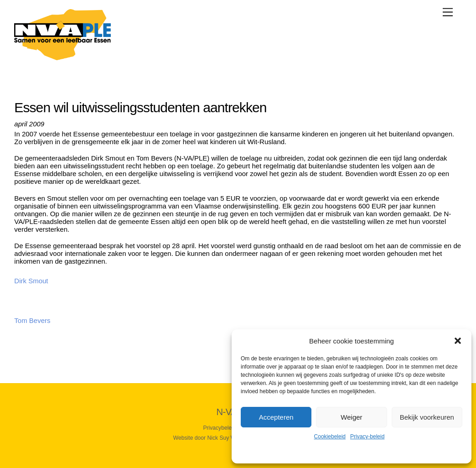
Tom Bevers (32, 320)
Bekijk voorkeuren (427, 417)
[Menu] (448, 12)
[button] (458, 341)
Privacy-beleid (367, 437)
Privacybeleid (219, 428)
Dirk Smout (31, 281)
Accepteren (276, 417)
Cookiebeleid (330, 437)
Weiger (351, 417)
